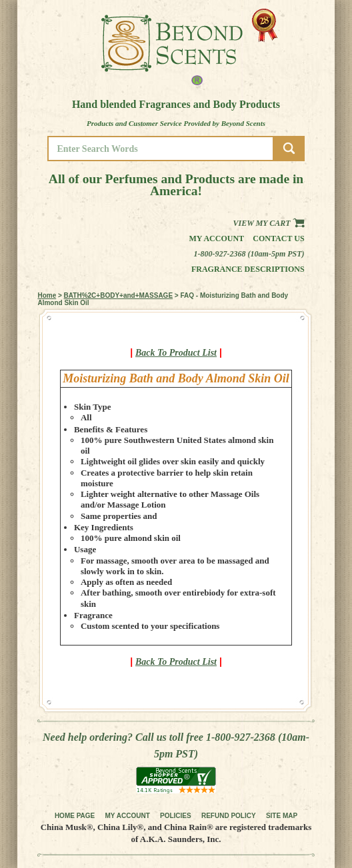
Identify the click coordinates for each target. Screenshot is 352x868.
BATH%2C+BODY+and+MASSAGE (118, 295)
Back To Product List (176, 353)
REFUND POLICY (229, 816)
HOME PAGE (75, 816)
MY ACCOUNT (128, 816)
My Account (217, 238)
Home (47, 295)
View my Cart (269, 223)
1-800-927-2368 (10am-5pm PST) (249, 254)
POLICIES (176, 816)
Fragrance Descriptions (248, 269)
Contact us (278, 238)
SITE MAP (282, 816)
